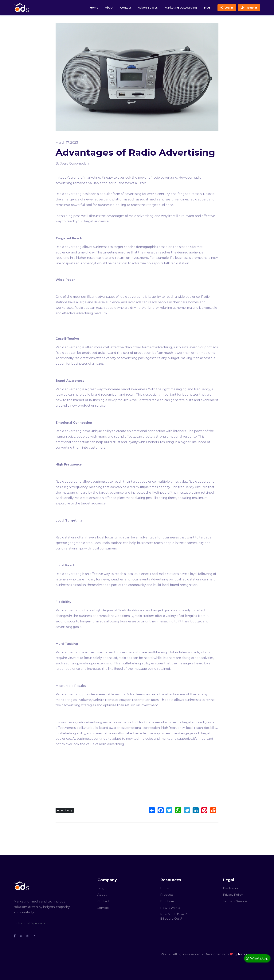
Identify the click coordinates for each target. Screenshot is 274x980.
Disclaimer (231, 888)
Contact (126, 8)
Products (167, 895)
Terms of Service (235, 901)
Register (249, 8)
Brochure (167, 901)
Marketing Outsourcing (181, 8)
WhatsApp (257, 958)
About (109, 8)
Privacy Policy (233, 895)
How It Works (170, 908)
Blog (207, 8)
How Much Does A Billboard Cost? (174, 917)
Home (94, 8)
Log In (227, 8)
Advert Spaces (148, 8)
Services (103, 908)
